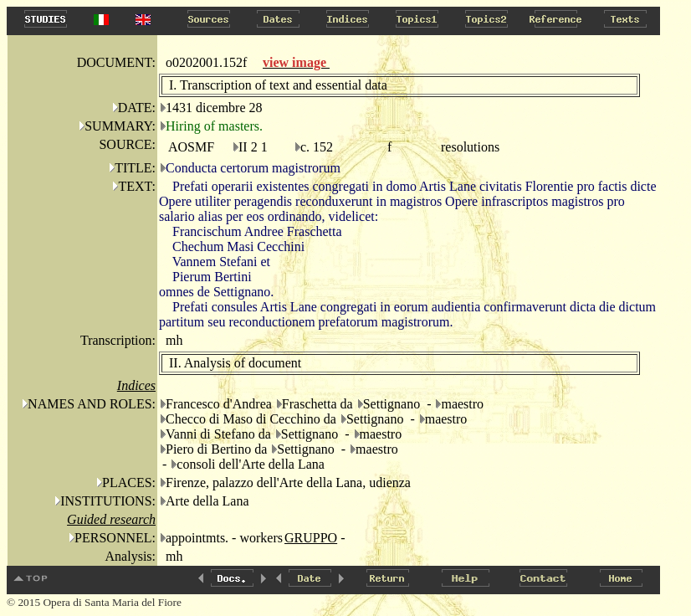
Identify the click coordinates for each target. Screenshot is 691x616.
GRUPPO (311, 538)
